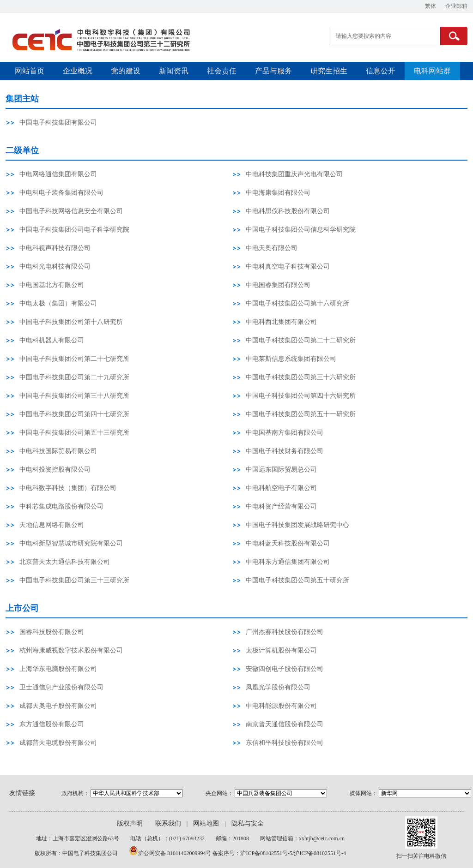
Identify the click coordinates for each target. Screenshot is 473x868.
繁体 (431, 6)
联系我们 (168, 823)
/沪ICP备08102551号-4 (319, 853)
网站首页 (30, 71)
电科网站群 (432, 71)
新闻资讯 (174, 71)
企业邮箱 (456, 6)
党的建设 (126, 71)
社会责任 (222, 71)
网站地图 (206, 823)
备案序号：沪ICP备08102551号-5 (252, 853)
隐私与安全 (248, 823)
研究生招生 (329, 71)
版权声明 (130, 823)
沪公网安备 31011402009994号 (176, 853)
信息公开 (381, 71)
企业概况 (78, 71)
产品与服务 (273, 71)
